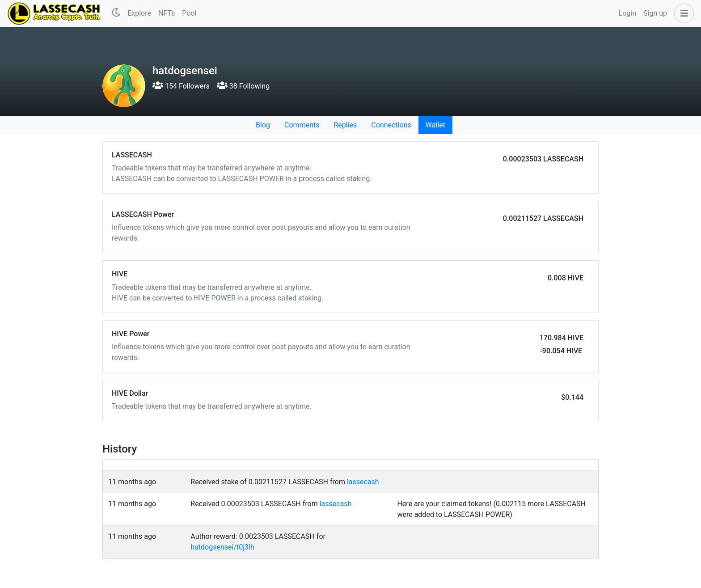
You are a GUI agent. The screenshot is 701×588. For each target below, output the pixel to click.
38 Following (243, 86)
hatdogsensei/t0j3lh (222, 547)
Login (627, 13)
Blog (263, 125)
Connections (391, 125)
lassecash (363, 482)
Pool (189, 13)
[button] (682, 13)
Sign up (655, 13)
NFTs (167, 13)
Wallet (435, 125)
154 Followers (181, 86)
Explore (139, 13)
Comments (302, 125)
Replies (345, 125)
